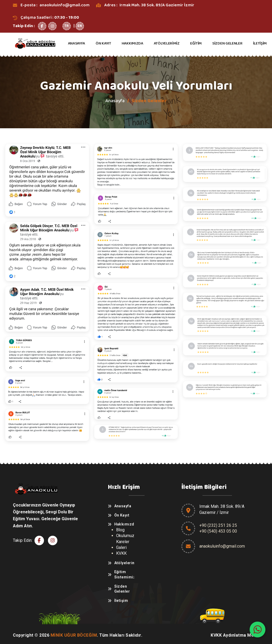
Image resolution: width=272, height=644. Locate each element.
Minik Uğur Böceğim (74, 635)
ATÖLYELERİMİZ (167, 43)
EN (80, 26)
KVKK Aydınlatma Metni (235, 635)
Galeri (121, 547)
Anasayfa (115, 101)
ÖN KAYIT (103, 43)
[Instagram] (52, 26)
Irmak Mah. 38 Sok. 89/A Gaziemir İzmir (157, 5)
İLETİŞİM (260, 43)
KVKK (121, 553)
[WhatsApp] (258, 630)
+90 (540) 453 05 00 (218, 531)
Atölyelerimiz (124, 563)
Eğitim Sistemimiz (124, 574)
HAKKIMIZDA (132, 43)
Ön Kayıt (122, 515)
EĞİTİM (196, 43)
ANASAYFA (77, 43)
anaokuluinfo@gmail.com (65, 5)
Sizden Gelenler (122, 589)
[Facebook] (42, 26)
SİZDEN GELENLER (227, 43)
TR (66, 26)
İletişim (121, 601)
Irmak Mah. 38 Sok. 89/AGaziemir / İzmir (222, 509)
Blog (120, 530)
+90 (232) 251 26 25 (218, 525)
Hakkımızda (124, 524)
